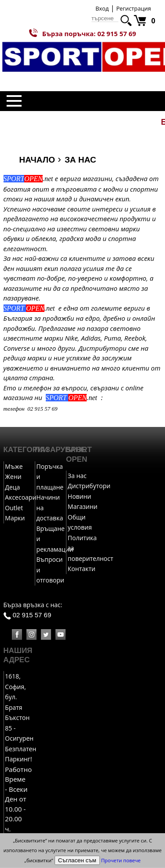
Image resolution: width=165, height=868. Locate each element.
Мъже (14, 467)
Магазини (83, 507)
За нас (77, 476)
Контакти (82, 569)
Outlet (14, 508)
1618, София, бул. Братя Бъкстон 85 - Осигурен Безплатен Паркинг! (20, 718)
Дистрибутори (89, 486)
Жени (13, 477)
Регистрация (134, 8)
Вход (102, 8)
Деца (12, 488)
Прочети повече (121, 860)
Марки (15, 518)
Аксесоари (20, 498)
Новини (79, 497)
